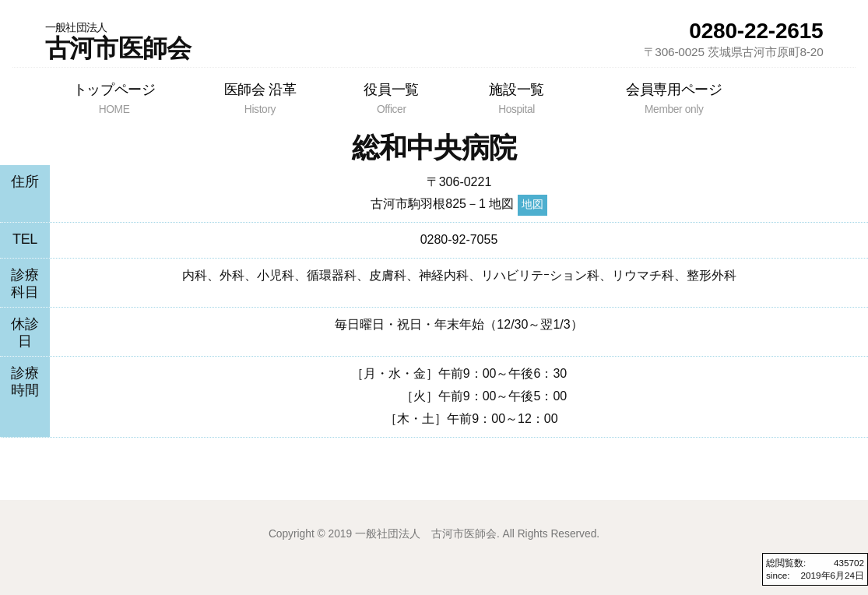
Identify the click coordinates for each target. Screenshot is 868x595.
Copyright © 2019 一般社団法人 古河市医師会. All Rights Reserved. (434, 534)
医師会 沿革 (260, 98)
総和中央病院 (434, 148)
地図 (532, 204)
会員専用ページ (674, 98)
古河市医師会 (118, 41)
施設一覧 (517, 98)
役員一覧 (392, 98)
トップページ (114, 98)
